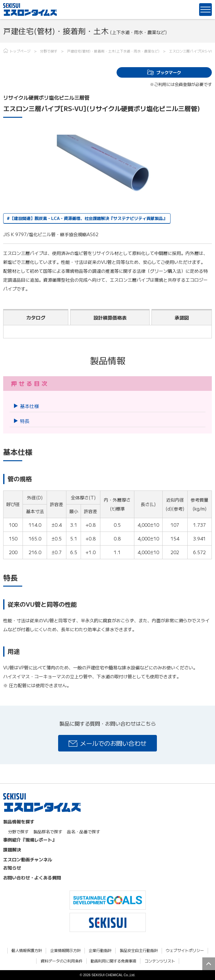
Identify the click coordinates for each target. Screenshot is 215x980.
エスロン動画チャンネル (28, 859)
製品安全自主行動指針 (139, 951)
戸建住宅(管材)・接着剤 (86, 51)
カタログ (36, 317)
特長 (25, 421)
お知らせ (12, 868)
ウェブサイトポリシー (185, 951)
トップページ (20, 51)
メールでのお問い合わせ (113, 743)
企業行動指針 (100, 951)
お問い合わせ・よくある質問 (32, 878)
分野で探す (49, 51)
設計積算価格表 (110, 317)
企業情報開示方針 (65, 951)
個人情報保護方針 (27, 951)
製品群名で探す (48, 832)
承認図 (182, 317)
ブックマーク (169, 72)
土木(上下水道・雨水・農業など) (134, 51)
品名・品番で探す (84, 832)
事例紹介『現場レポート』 (30, 840)
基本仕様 (30, 406)
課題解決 (12, 850)
